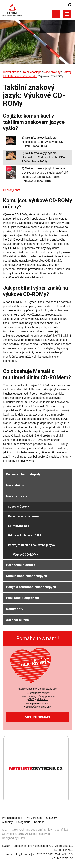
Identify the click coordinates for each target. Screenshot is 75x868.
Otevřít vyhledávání (56, 14)
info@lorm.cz (22, 854)
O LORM (52, 818)
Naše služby (15, 485)
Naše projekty (52, 72)
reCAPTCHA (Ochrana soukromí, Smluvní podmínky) (35, 830)
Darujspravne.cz (47, 696)
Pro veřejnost (34, 818)
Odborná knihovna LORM (24, 535)
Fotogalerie (23, 822)
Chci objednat (12, 190)
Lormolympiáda (19, 526)
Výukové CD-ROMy (25, 555)
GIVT (31, 699)
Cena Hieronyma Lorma (24, 516)
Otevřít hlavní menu (67, 14)
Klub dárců (42, 699)
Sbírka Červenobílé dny (38, 707)
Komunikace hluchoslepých (26, 576)
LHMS (22, 838)
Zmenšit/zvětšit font (70, 4)
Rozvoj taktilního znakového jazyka (31, 545)
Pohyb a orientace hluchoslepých (31, 587)
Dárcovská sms (27, 689)
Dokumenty (15, 609)
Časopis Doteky (18, 507)
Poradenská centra (21, 565)
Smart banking (28, 696)
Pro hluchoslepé (31, 72)
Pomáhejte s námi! (37, 638)
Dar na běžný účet (47, 689)
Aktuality (7, 822)
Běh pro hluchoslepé (38, 704)
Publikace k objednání (22, 598)
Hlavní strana (11, 72)
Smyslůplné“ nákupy (39, 693)
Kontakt (39, 822)
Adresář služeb (17, 620)
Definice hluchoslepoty (23, 474)
